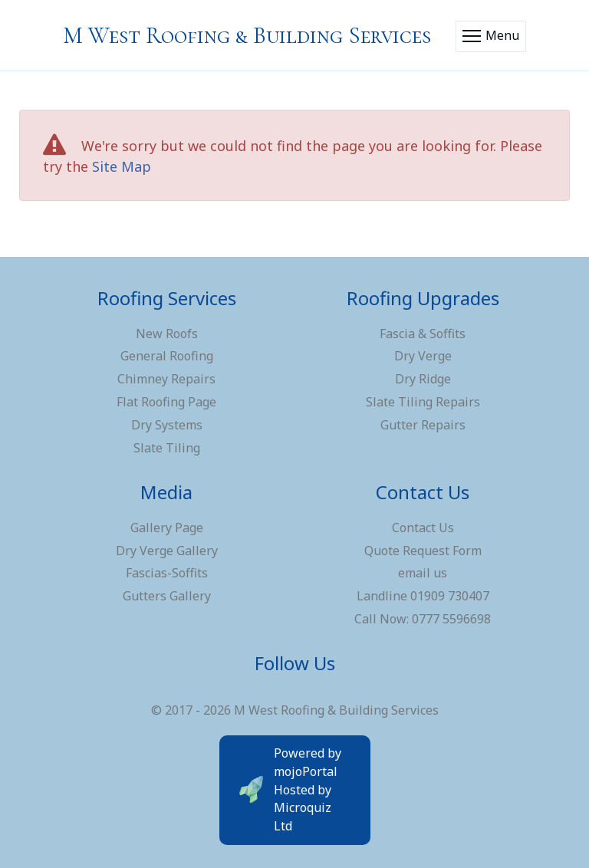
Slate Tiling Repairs (423, 402)
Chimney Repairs (166, 379)
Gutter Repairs (423, 425)
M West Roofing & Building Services (247, 36)
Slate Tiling (167, 448)
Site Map (122, 166)
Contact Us (423, 528)
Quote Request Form (423, 551)
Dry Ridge (423, 379)
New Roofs (167, 334)
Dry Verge (423, 356)
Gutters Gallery (167, 596)
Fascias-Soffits (167, 573)
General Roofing (167, 356)
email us (423, 573)
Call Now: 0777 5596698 (423, 619)
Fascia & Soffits (423, 334)
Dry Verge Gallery (167, 551)
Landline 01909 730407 (423, 596)
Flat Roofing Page (166, 402)
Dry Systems (167, 425)
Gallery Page (167, 528)
